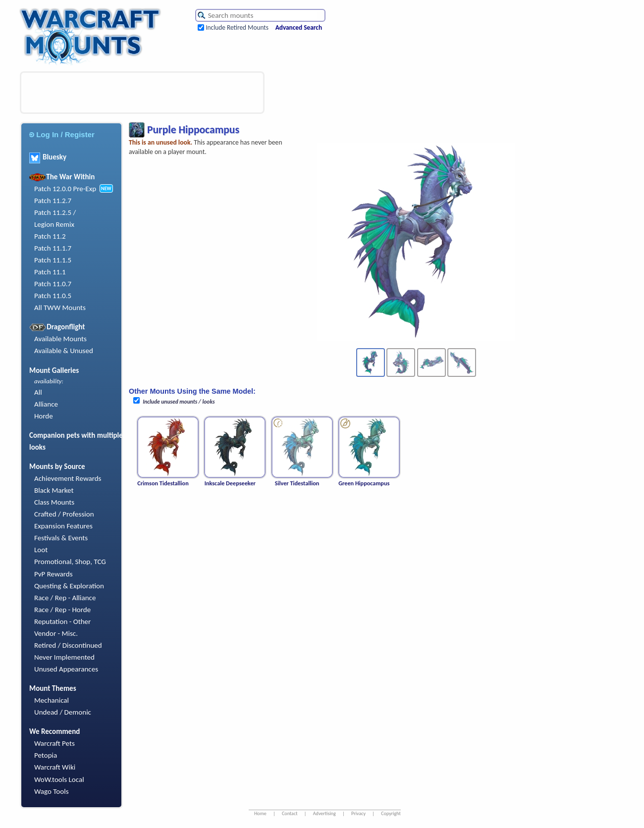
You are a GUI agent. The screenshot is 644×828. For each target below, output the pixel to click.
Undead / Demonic (63, 712)
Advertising (324, 813)
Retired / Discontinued (68, 645)
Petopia (46, 755)
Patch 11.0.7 (53, 284)
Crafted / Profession (64, 514)
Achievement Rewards (68, 478)
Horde (44, 416)
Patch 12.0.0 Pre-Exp (65, 189)
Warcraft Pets (54, 743)
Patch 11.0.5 (53, 296)
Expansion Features (63, 526)
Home (260, 813)
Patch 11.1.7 (53, 248)
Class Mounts (54, 502)
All (38, 392)
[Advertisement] (142, 93)
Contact (290, 813)
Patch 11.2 (50, 236)
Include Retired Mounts (237, 27)
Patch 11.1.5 (53, 260)
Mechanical (52, 700)
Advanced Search (299, 27)
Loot (41, 550)
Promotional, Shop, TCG (70, 562)
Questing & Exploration (69, 586)
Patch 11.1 (50, 272)
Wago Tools (52, 791)
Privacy (358, 813)
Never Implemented (64, 657)
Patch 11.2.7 (53, 201)
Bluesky (48, 157)
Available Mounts (60, 339)
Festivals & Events (61, 538)
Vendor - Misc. (56, 633)
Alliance (46, 404)
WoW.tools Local (59, 779)
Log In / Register (62, 134)
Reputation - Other (62, 621)
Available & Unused (64, 351)
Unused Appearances (66, 669)
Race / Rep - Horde (62, 610)
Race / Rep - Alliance (65, 598)
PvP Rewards (54, 574)
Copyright (391, 813)
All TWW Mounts (60, 308)
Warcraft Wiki (55, 767)
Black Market (54, 490)
